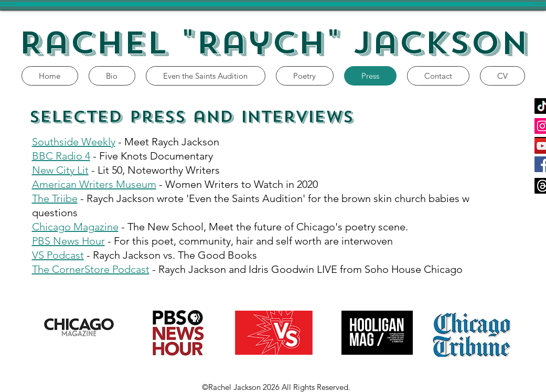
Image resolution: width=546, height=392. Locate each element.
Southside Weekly (74, 142)
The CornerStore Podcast (91, 269)
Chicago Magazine (75, 227)
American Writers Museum (94, 184)
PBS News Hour (68, 241)
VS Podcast (58, 255)
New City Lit (60, 170)
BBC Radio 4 (61, 156)
